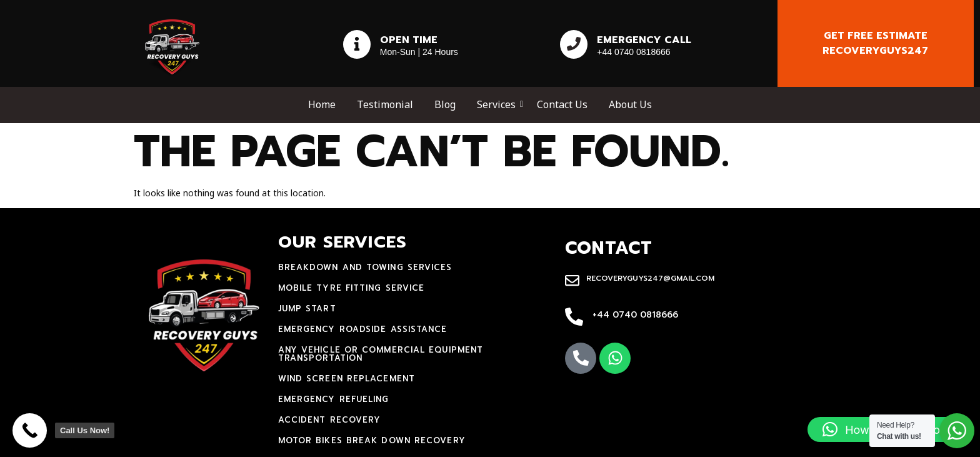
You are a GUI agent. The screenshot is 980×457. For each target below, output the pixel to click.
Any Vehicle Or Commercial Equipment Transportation (381, 354)
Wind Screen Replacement (347, 379)
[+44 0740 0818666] (574, 318)
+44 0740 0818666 (635, 315)
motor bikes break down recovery (372, 440)
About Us (630, 104)
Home (322, 104)
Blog (445, 104)
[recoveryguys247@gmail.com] (572, 281)
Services (498, 104)
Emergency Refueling (334, 399)
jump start (307, 309)
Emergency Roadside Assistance (363, 329)
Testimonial (385, 104)
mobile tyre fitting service (352, 288)
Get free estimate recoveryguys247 (875, 43)
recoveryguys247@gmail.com (650, 278)
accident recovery (330, 420)
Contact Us (562, 104)
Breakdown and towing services (365, 267)
